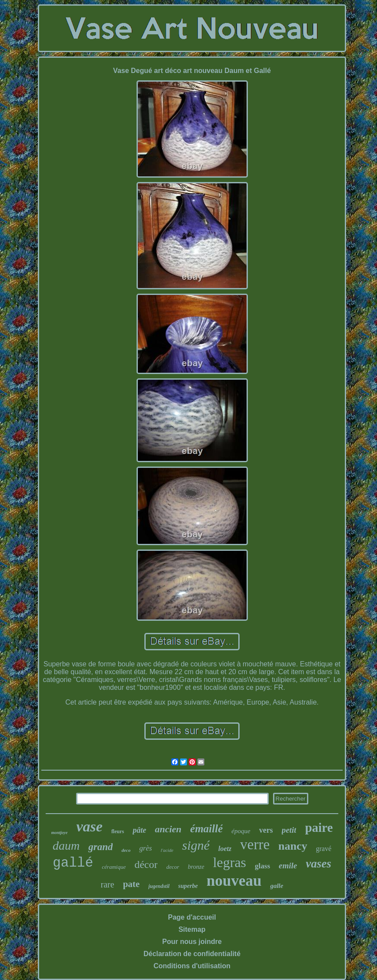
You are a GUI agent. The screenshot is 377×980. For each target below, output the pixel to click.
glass (262, 866)
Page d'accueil (192, 917)
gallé (73, 863)
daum (66, 846)
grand (100, 847)
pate (132, 884)
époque (241, 831)
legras (230, 862)
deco (126, 850)
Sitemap (192, 929)
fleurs (118, 831)
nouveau (234, 881)
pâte (139, 830)
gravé (324, 849)
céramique (114, 867)
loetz (225, 849)
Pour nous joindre (192, 942)
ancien (168, 829)
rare (108, 884)
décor (146, 864)
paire (319, 828)
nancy (293, 846)
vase (89, 826)
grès (145, 848)
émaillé (206, 829)
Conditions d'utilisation (192, 966)
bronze (196, 867)
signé (196, 845)
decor (173, 867)
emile (288, 866)
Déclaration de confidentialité (192, 954)
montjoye (60, 833)
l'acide (167, 850)
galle (277, 886)
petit (289, 830)
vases (318, 864)
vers (266, 830)
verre (255, 844)
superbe (188, 886)
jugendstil (159, 886)
